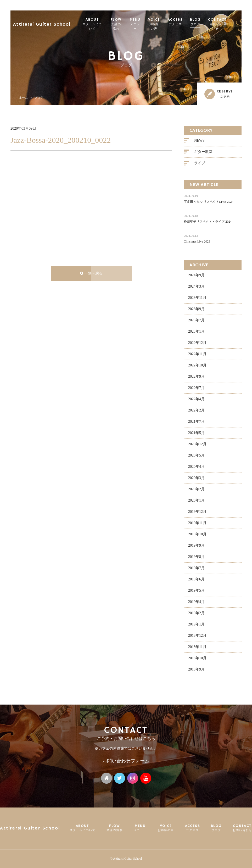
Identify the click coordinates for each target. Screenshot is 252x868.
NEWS (199, 141)
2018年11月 (197, 647)
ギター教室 (203, 153)
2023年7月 (196, 321)
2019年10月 (197, 535)
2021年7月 (196, 422)
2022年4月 (196, 400)
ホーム (23, 98)
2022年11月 (197, 355)
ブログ (39, 98)
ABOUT (94, 24)
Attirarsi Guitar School (42, 22)
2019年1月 (196, 625)
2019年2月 (196, 614)
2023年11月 (197, 298)
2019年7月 (196, 568)
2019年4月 (196, 602)
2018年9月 (196, 670)
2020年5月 (196, 456)
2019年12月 (197, 512)
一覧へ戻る (91, 274)
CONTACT (228, 24)
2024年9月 (196, 276)
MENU (143, 24)
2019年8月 (196, 557)
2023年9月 (196, 309)
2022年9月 (196, 377)
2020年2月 (196, 490)
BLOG (207, 22)
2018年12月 (197, 636)
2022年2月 (196, 411)
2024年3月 (196, 287)
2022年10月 (197, 366)
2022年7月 (196, 388)
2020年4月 (196, 467)
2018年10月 (197, 659)
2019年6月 (196, 580)
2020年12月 (197, 445)
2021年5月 (196, 433)
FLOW (122, 24)
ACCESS (186, 22)
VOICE (164, 24)
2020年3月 (196, 478)
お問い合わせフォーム (126, 761)
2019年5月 (196, 591)
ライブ (200, 164)
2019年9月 (196, 546)
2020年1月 (196, 501)
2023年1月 (196, 332)
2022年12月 (197, 343)
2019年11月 (197, 523)
